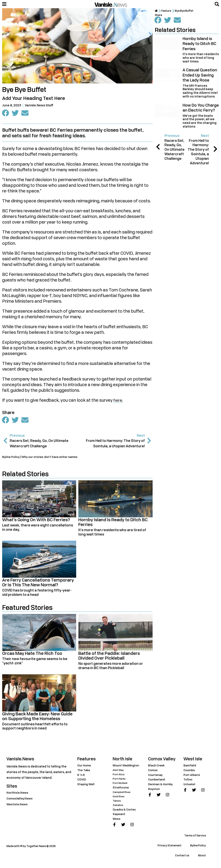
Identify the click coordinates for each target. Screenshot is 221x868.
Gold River (119, 797)
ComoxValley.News (21, 799)
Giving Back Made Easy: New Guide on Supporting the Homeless (37, 717)
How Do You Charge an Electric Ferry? (201, 108)
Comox (153, 771)
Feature (168, 11)
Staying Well (87, 785)
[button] (217, 4)
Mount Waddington (127, 766)
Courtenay (156, 776)
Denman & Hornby (162, 785)
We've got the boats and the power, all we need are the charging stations (200, 121)
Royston (154, 790)
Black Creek (157, 766)
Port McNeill (120, 784)
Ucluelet (190, 785)
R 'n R (81, 776)
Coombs (190, 771)
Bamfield (190, 766)
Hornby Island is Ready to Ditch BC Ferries (113, 523)
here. (119, 401)
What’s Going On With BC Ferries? (36, 521)
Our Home (85, 766)
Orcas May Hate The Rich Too (32, 655)
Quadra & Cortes (125, 810)
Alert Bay (118, 771)
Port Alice (119, 775)
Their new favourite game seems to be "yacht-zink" (35, 662)
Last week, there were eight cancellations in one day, (38, 528)
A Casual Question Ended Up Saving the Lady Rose (200, 75)
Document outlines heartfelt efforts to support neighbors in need (35, 727)
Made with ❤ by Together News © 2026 (31, 847)
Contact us (182, 856)
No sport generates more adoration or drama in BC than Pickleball (111, 667)
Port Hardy (120, 780)
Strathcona (121, 788)
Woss (117, 820)
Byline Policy (198, 846)
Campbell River (122, 793)
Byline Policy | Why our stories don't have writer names (43, 458)
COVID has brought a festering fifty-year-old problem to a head (37, 594)
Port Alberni (193, 776)
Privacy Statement (170, 846)
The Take (84, 771)
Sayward (119, 815)
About (202, 856)
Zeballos (118, 806)
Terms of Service (195, 837)
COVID (82, 780)
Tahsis (117, 802)
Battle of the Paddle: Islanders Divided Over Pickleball (109, 657)
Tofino (188, 780)
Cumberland (157, 780)
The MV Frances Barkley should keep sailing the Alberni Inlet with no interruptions (200, 91)
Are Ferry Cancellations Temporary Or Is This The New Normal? (38, 584)
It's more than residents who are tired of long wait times (112, 533)
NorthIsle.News (18, 794)
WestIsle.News (18, 805)
